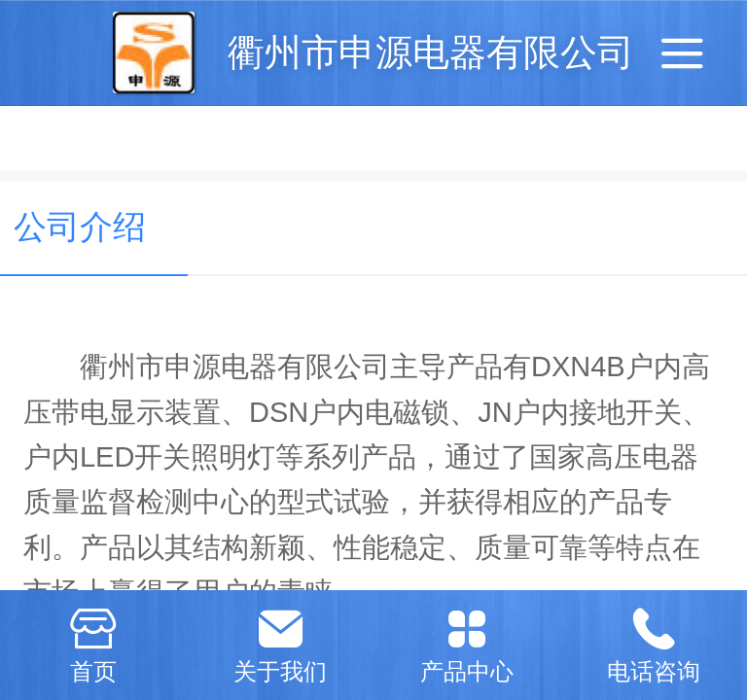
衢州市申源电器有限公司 (431, 52)
